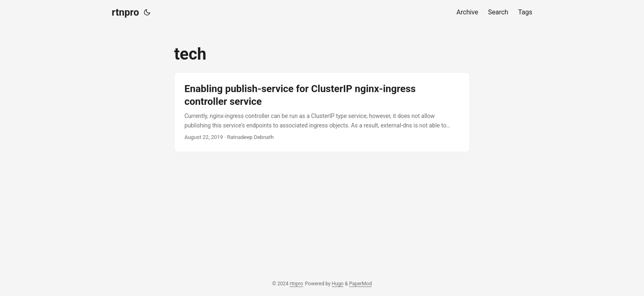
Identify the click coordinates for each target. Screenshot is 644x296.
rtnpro (125, 12)
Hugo (338, 284)
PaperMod (360, 284)
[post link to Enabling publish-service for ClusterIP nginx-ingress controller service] (322, 112)
